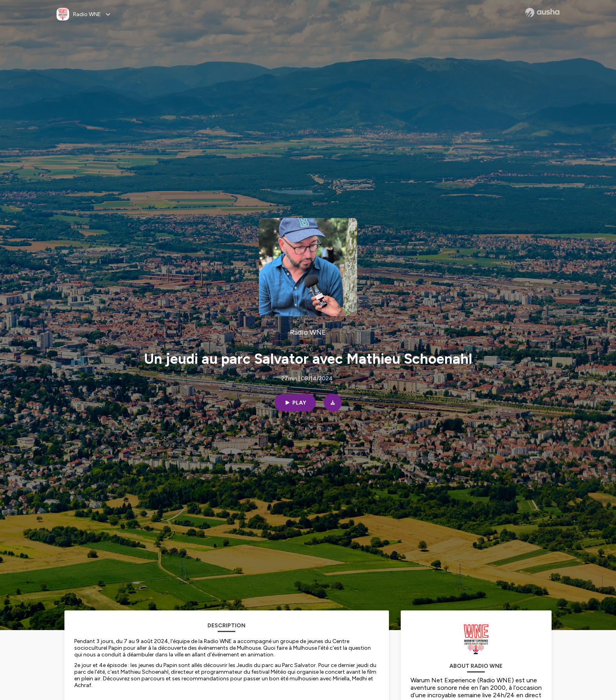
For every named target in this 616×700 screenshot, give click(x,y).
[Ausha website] (542, 13)
